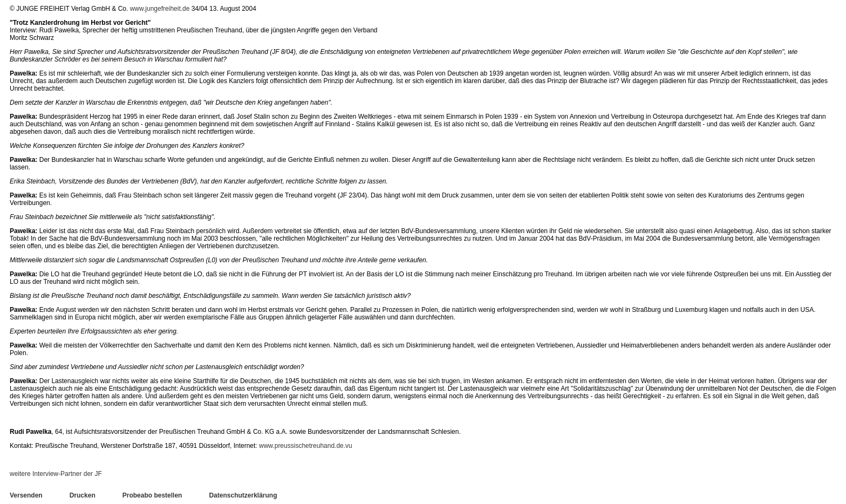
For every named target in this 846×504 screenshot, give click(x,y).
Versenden (26, 495)
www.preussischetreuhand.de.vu (306, 446)
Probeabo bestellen (152, 495)
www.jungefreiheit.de (160, 9)
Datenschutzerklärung (243, 495)
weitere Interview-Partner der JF (56, 474)
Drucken (83, 495)
